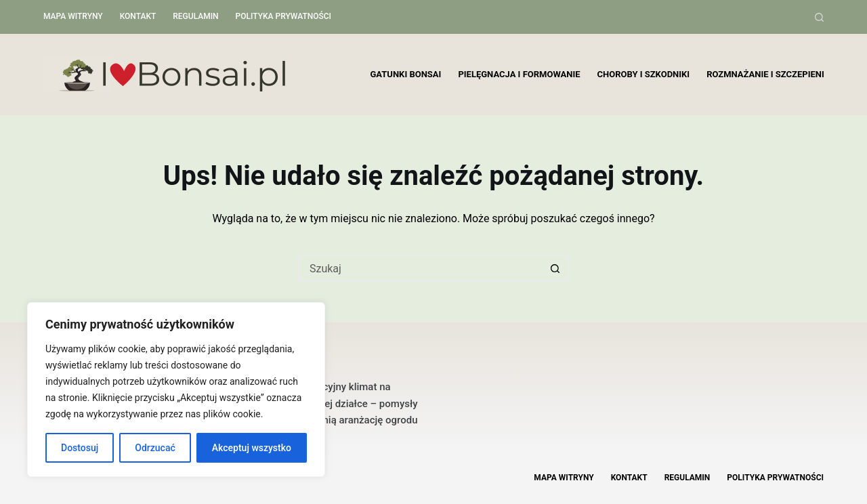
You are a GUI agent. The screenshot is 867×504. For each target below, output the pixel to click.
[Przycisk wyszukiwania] (555, 268)
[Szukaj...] (420, 268)
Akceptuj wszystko (252, 448)
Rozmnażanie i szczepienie (768, 74)
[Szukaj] (819, 17)
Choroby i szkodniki (644, 74)
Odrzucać (155, 448)
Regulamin (195, 16)
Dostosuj (80, 448)
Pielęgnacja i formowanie (519, 74)
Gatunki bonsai (406, 74)
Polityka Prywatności (283, 16)
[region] (176, 390)
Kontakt (138, 16)
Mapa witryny (73, 16)
